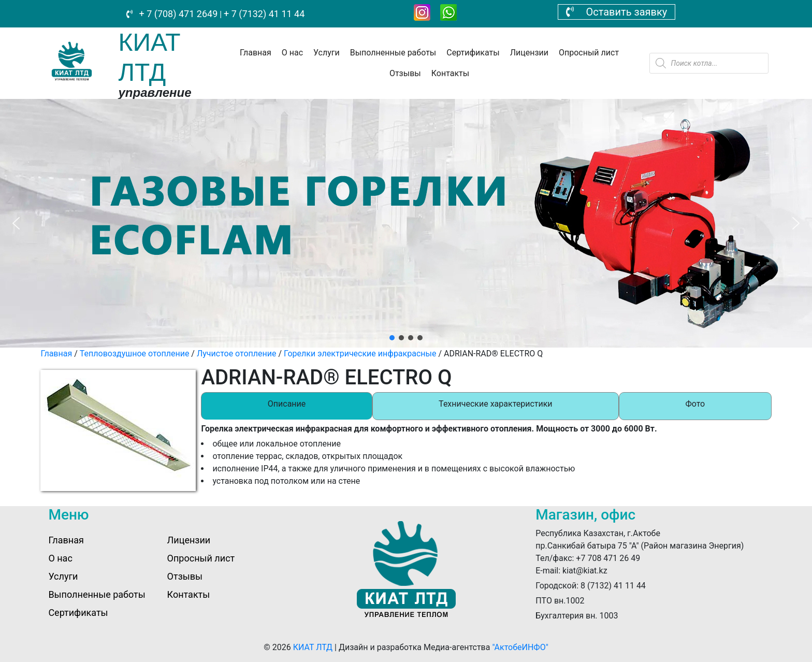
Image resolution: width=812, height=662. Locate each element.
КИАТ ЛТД (313, 647)
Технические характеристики (496, 404)
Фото (695, 404)
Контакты (450, 73)
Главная (256, 53)
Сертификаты (473, 53)
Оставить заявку (617, 12)
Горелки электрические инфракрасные (360, 354)
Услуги (327, 53)
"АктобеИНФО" (520, 647)
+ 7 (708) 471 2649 (177, 14)
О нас (292, 53)
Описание (287, 404)
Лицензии (529, 53)
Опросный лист (589, 53)
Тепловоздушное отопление (135, 354)
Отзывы (405, 73)
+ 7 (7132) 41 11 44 (264, 14)
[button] (16, 223)
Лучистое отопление (237, 354)
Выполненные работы (393, 53)
